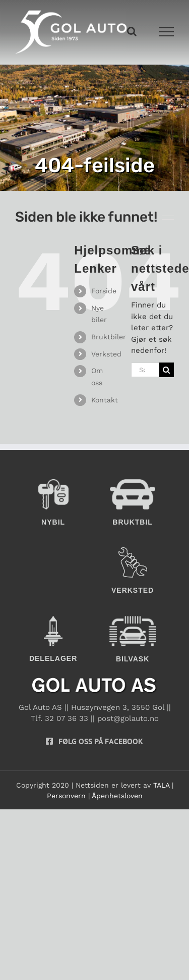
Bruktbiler (109, 337)
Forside (104, 291)
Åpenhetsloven (117, 796)
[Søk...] (145, 370)
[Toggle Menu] (167, 32)
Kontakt (105, 400)
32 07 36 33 (67, 718)
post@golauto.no (128, 718)
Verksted (106, 354)
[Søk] (167, 370)
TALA (161, 785)
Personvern (66, 796)
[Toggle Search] (132, 31)
